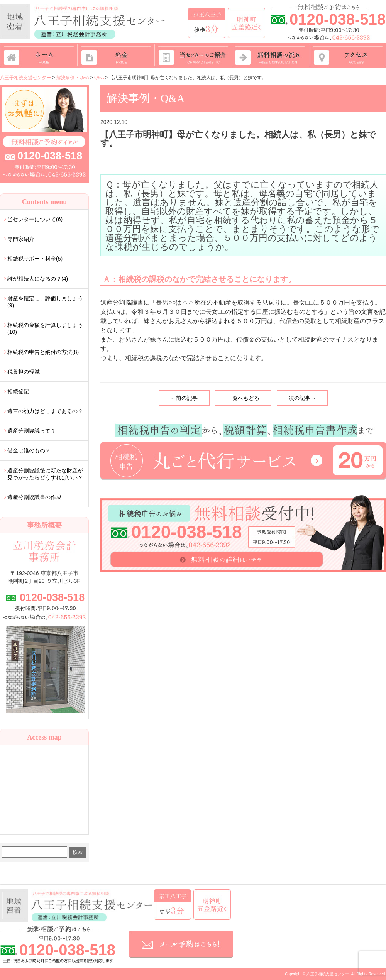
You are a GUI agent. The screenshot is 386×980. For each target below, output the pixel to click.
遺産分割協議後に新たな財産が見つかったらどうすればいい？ (45, 474)
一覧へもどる (243, 398)
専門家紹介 (21, 239)
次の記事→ (302, 398)
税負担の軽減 (24, 372)
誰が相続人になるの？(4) (38, 279)
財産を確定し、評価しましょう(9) (45, 302)
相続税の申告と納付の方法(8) (43, 352)
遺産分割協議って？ (32, 431)
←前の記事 (184, 398)
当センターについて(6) (35, 219)
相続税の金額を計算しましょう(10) (45, 328)
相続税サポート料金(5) (35, 259)
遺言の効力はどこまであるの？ (45, 411)
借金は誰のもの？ (29, 450)
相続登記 (18, 391)
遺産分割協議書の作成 (34, 497)
